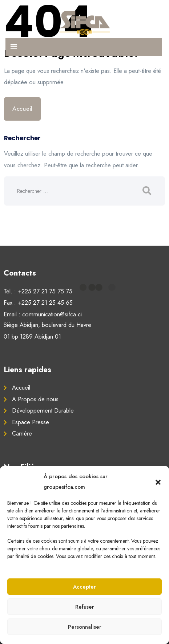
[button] (158, 482)
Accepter (84, 587)
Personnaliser (85, 627)
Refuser (85, 607)
